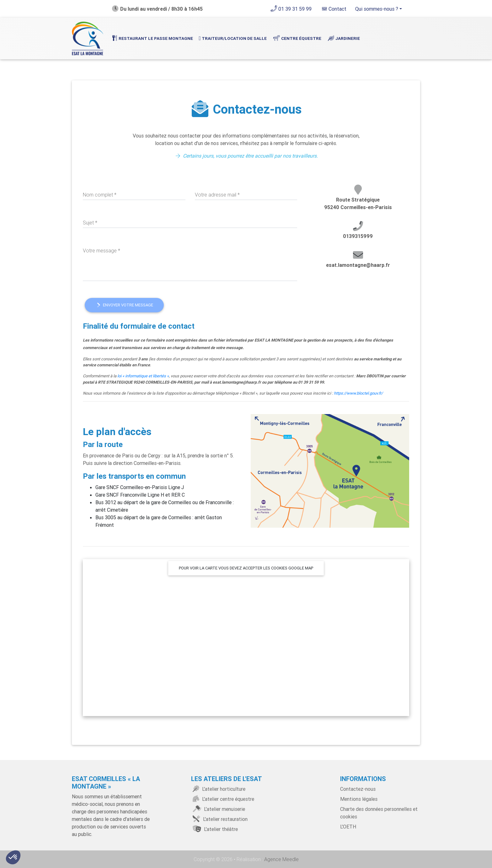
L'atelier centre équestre (223, 799)
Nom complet (100, 195)
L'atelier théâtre (214, 829)
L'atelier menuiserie (218, 809)
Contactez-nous (358, 789)
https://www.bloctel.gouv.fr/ (358, 393)
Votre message (102, 251)
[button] (13, 857)
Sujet (90, 223)
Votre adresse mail (217, 195)
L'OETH (348, 827)
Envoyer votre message (124, 305)
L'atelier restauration (219, 819)
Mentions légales (359, 799)
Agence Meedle (281, 859)
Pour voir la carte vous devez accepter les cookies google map (246, 568)
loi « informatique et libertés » (143, 376)
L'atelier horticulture (218, 789)
